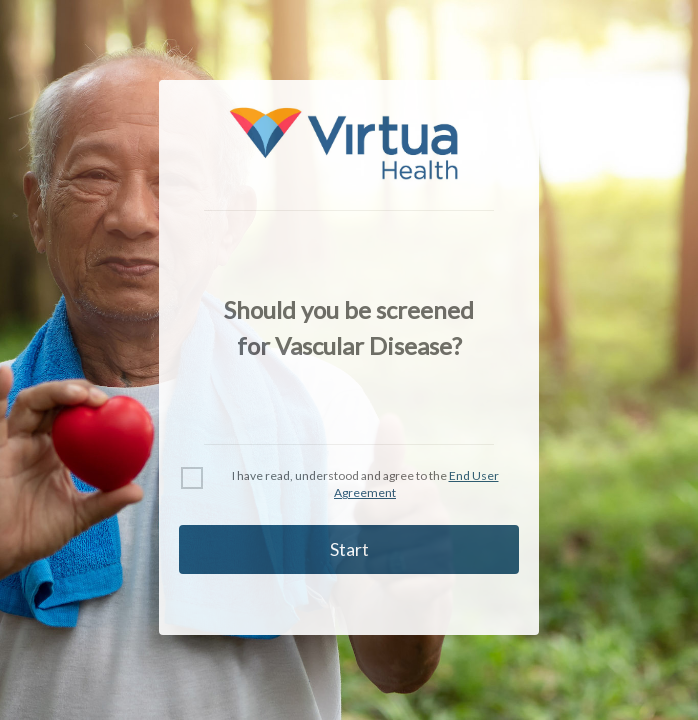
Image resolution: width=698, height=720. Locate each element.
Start (349, 549)
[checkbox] (192, 478)
